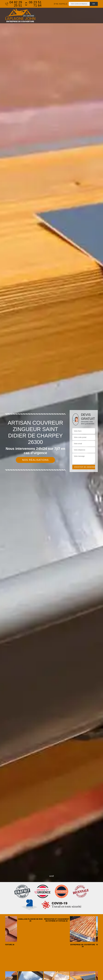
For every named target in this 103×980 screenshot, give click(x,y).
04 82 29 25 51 (14, 4)
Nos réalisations (35, 460)
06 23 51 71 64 (33, 4)
